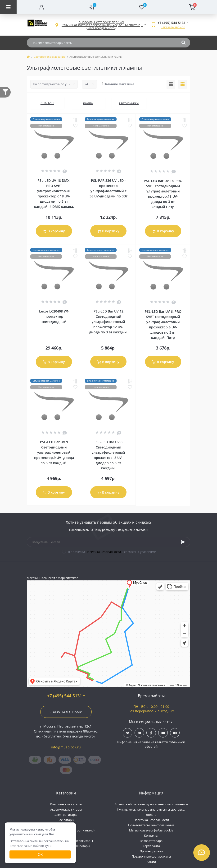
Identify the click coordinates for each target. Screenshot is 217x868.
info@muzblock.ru (66, 747)
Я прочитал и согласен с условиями (112, 552)
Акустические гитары (66, 809)
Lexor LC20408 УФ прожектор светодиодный (54, 316)
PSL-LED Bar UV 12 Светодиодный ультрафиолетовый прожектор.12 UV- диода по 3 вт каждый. (108, 322)
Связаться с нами (66, 712)
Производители (151, 851)
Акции (151, 862)
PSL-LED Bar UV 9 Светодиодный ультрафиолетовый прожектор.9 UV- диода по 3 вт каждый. (54, 452)
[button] (101, 25)
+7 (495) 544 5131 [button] (66, 696)
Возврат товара (151, 841)
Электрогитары (66, 815)
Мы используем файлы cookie (151, 830)
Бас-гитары (66, 820)
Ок (40, 854)
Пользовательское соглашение (151, 825)
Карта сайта (151, 846)
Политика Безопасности (103, 552)
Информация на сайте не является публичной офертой (151, 744)
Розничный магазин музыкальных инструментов (151, 804)
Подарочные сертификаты (151, 856)
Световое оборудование (50, 57)
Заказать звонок (173, 27)
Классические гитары (66, 804)
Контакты (151, 835)
